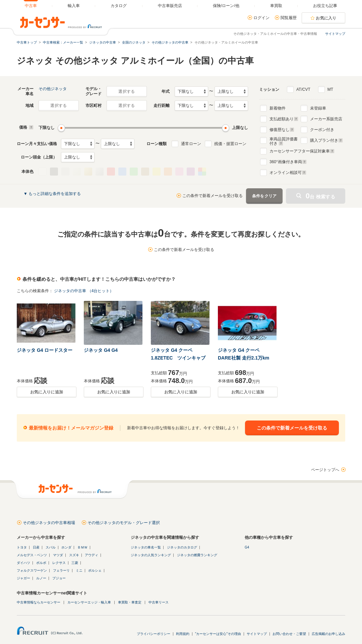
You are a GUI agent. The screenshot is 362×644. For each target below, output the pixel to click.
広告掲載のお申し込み (328, 634)
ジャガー (23, 578)
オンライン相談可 (288, 173)
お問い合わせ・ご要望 (289, 634)
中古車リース (159, 602)
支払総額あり (284, 119)
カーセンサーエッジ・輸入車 (89, 602)
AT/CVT (303, 89)
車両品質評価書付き (284, 140)
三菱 (75, 563)
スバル (51, 547)
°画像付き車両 (288, 162)
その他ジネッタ (53, 89)
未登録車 (318, 108)
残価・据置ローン (230, 144)
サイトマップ (335, 34)
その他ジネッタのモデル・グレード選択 (124, 523)
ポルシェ (95, 570)
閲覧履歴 (289, 18)
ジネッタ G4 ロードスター (45, 350)
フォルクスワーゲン (32, 570)
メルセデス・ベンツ (32, 555)
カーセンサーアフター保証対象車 (302, 151)
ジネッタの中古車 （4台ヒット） (84, 291)
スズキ (74, 555)
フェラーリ (61, 570)
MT (330, 89)
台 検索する (320, 196)
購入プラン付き (326, 140)
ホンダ (66, 547)
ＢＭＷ (82, 547)
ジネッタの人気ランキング (151, 555)
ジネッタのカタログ (182, 547)
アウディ (92, 555)
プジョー (59, 578)
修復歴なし (282, 130)
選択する (127, 91)
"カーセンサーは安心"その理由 (218, 634)
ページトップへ (325, 470)
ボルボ (41, 563)
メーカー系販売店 (326, 119)
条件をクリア (264, 196)
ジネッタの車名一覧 (146, 547)
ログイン (261, 18)
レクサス (59, 563)
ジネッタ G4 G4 (101, 350)
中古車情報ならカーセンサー (39, 602)
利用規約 (183, 634)
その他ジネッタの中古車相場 (49, 523)
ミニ (79, 570)
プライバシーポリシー (154, 634)
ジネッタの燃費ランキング (197, 555)
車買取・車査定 (130, 602)
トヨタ (22, 547)
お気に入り (326, 18)
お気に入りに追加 (47, 392)
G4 (247, 547)
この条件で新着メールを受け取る (213, 196)
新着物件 (278, 108)
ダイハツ (23, 563)
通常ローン (191, 144)
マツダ (58, 555)
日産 (36, 547)
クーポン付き (322, 130)
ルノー (41, 578)
